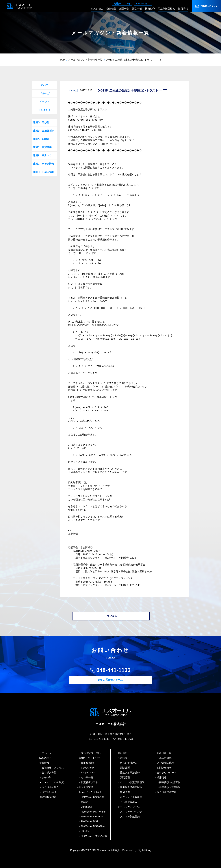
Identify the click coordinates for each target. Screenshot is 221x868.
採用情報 (162, 777)
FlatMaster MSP (90, 821)
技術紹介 (123, 758)
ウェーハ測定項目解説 (132, 782)
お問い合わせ (209, 6)
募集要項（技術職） (170, 782)
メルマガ (45, 93)
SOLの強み (45, 758)
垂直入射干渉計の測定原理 (130, 775)
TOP (62, 60)
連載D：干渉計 (41, 122)
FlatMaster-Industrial (92, 817)
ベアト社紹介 (49, 792)
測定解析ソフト (90, 782)
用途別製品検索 (48, 797)
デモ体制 (47, 777)
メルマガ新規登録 (130, 817)
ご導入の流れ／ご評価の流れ (165, 760)
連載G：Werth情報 (44, 164)
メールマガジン (143, 4)
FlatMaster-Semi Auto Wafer (93, 799)
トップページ (44, 753)
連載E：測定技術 (42, 147)
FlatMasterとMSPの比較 (94, 836)
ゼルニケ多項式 (129, 802)
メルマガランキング (131, 812)
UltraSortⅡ (87, 807)
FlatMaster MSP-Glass (93, 826)
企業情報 (44, 763)
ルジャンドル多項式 (131, 797)
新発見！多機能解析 (131, 787)
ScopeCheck (88, 773)
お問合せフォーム (113, 680)
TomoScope (87, 763)
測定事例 (123, 753)
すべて (45, 85)
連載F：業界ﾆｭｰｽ (42, 155)
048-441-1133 (113, 670)
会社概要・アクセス (53, 768)
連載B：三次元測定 (44, 131)
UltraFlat (86, 831)
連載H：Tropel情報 (44, 172)
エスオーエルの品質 (53, 782)
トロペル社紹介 (50, 787)
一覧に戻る (111, 616)
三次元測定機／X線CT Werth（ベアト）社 (92, 755)
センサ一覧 (87, 777)
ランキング (45, 110)
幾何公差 (125, 792)
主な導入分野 (49, 773)
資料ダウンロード (122, 4)
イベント (45, 102)
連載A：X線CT (41, 139)
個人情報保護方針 (167, 792)
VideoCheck (88, 768)
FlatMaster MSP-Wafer (93, 812)
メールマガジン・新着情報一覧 (85, 60)
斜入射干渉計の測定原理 (129, 765)
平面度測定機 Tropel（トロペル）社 (91, 790)
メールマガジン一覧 (129, 807)
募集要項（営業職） (170, 787)
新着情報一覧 (164, 753)
